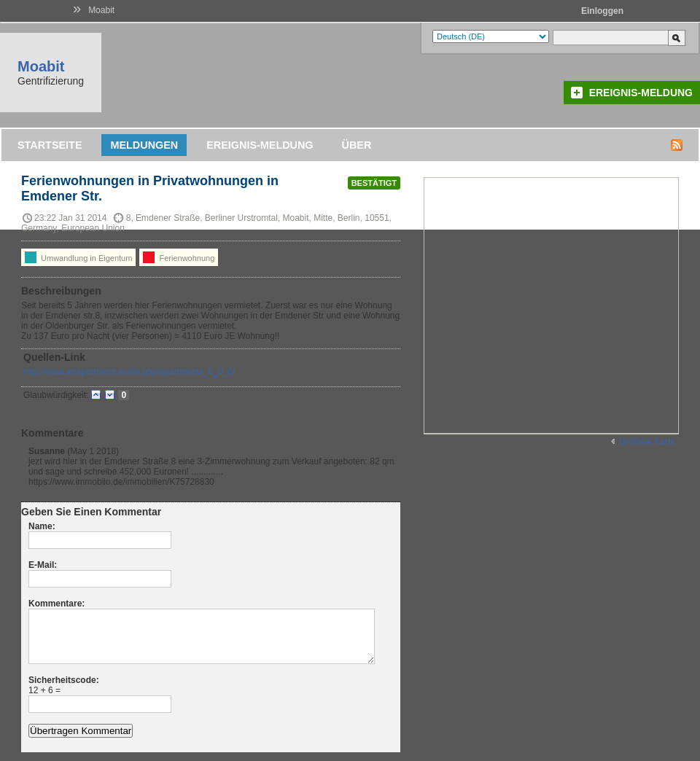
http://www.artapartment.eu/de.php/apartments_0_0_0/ (129, 372)
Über (357, 145)
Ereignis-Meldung (641, 93)
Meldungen (144, 145)
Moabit (101, 10)
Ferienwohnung (179, 257)
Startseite (50, 145)
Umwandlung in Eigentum (78, 257)
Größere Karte (647, 442)
